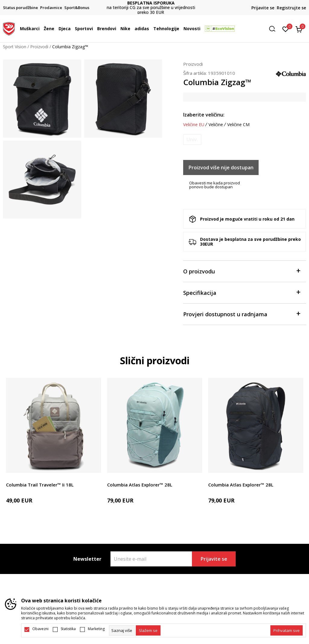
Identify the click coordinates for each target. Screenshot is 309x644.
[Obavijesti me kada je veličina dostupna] (192, 140)
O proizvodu (242, 271)
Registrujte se (291, 8)
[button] (274, 29)
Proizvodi (39, 47)
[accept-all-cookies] (287, 630)
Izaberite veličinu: (204, 115)
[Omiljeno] (286, 29)
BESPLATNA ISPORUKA (155, 3)
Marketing (96, 629)
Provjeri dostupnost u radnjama (242, 314)
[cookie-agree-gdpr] (148, 630)
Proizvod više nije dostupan (221, 167)
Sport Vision (15, 47)
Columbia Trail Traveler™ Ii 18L (40, 485)
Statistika (68, 629)
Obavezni (40, 629)
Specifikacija (242, 292)
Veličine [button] (216, 125)
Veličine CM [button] (238, 125)
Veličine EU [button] (194, 125)
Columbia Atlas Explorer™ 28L (140, 485)
